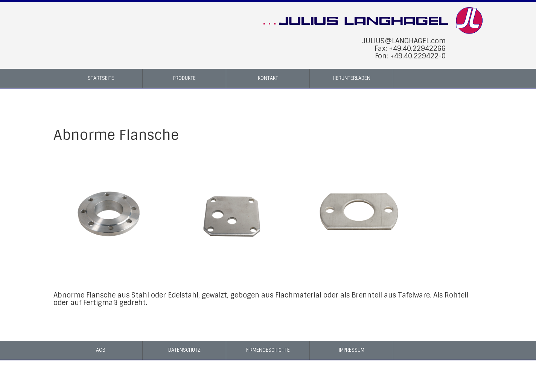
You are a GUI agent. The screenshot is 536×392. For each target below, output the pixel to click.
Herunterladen (352, 78)
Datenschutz (184, 350)
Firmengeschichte (268, 350)
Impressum (352, 350)
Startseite (101, 78)
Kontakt (268, 78)
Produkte (184, 78)
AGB (101, 350)
